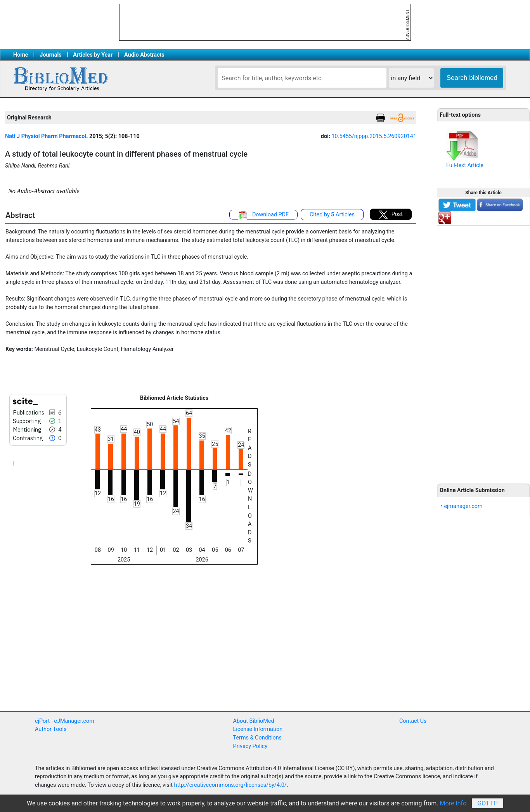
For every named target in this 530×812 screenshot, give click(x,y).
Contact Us (413, 721)
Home (21, 55)
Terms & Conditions (257, 738)
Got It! (488, 803)
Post (391, 215)
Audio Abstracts (144, 55)
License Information (258, 729)
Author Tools (51, 729)
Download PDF (263, 215)
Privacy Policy (250, 746)
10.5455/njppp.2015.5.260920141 (374, 136)
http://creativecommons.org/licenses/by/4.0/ (230, 785)
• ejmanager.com (462, 506)
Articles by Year (93, 55)
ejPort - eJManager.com (65, 721)
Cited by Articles (332, 215)
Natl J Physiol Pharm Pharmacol (46, 136)
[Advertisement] (483, 350)
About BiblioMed (254, 721)
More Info (453, 803)
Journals (50, 55)
